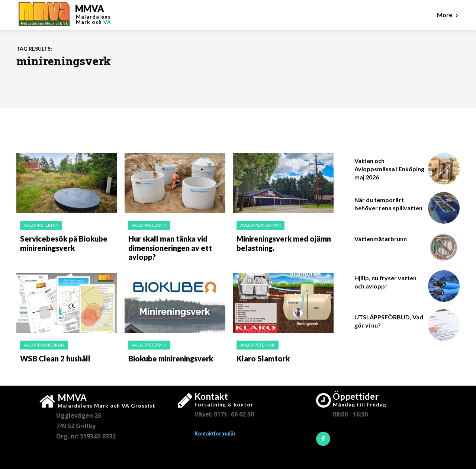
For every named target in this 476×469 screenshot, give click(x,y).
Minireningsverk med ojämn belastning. (280, 242)
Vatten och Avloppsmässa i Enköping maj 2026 (389, 169)
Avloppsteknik (41, 225)
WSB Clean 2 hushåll (52, 354)
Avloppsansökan (260, 225)
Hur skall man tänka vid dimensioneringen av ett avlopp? (167, 246)
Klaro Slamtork (260, 354)
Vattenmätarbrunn (381, 239)
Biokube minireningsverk (168, 354)
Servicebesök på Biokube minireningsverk (59, 242)
